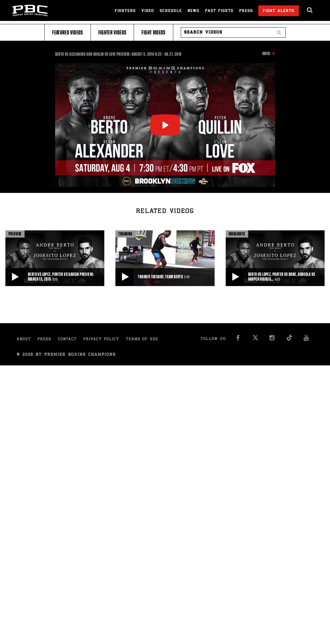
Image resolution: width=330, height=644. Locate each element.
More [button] (266, 54)
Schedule (171, 11)
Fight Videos (153, 32)
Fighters (125, 11)
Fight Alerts (279, 11)
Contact (67, 340)
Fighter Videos (112, 32)
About (24, 340)
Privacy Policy (101, 340)
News (193, 11)
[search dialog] (310, 10)
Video (148, 11)
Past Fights (219, 11)
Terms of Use (142, 340)
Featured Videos (67, 32)
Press (246, 11)
